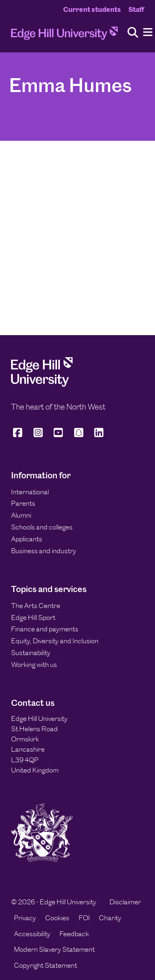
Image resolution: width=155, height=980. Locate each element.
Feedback (74, 934)
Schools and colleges (42, 527)
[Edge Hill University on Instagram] (38, 436)
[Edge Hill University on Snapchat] (79, 436)
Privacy (25, 918)
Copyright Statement (46, 965)
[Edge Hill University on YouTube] (58, 436)
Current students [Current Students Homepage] (92, 9)
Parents (23, 503)
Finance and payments (45, 629)
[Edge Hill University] (42, 384)
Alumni (21, 515)
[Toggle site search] (133, 33)
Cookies (57, 918)
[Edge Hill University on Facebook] (19, 436)
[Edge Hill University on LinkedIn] (99, 436)
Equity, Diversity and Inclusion (55, 641)
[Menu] (148, 33)
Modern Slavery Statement (54, 949)
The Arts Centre (36, 606)
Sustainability (31, 653)
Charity (110, 918)
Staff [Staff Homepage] (136, 9)
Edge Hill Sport (33, 617)
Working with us (34, 665)
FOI (84, 918)
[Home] (64, 36)
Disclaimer (125, 902)
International (30, 492)
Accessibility (32, 934)
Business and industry (44, 551)
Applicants (27, 539)
